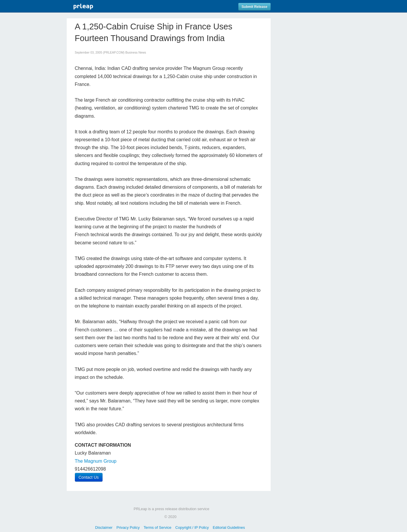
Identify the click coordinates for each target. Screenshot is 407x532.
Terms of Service (157, 527)
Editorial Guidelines (229, 527)
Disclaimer (104, 527)
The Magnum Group (96, 461)
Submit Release (254, 7)
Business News (136, 53)
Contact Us (89, 477)
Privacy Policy (128, 527)
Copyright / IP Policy (192, 527)
